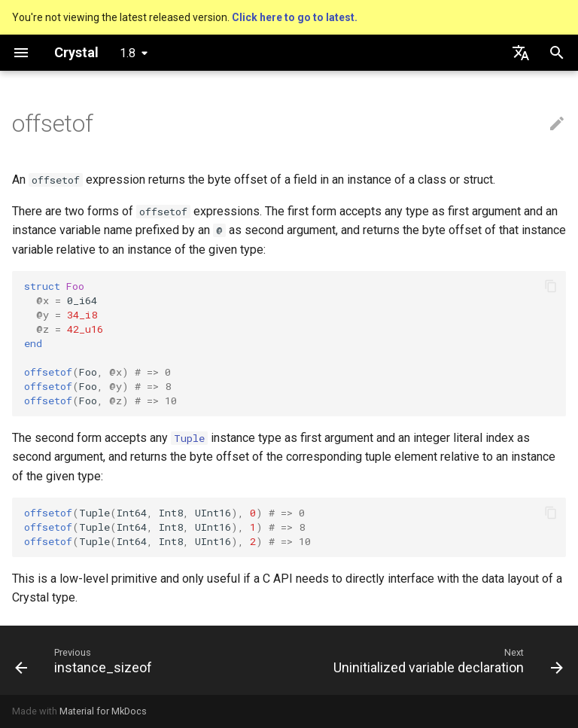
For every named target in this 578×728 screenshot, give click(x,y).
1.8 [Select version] (128, 53)
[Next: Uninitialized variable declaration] (446, 660)
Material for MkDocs (103, 711)
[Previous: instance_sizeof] (86, 660)
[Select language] (521, 53)
